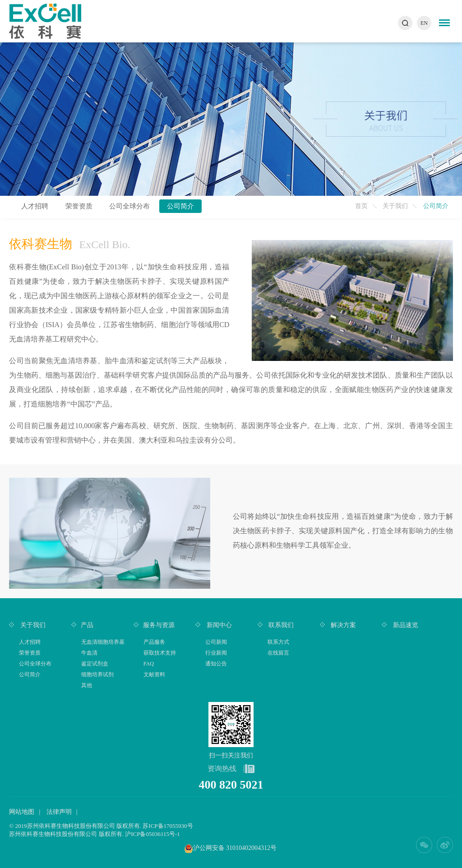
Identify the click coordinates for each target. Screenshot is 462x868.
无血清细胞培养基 (103, 642)
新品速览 (405, 625)
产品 (87, 625)
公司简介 (180, 206)
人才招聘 (35, 206)
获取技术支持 (160, 653)
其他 (87, 685)
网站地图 (22, 812)
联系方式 (278, 642)
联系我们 (281, 625)
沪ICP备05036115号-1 (152, 834)
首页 (361, 206)
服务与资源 (159, 625)
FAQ (149, 664)
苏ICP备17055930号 (168, 826)
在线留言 (278, 653)
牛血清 (89, 653)
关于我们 (395, 206)
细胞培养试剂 (97, 674)
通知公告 (216, 664)
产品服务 (154, 642)
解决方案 (343, 625)
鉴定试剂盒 (95, 664)
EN (424, 23)
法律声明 (59, 812)
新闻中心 (218, 625)
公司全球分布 (129, 206)
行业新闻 (216, 653)
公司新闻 (216, 642)
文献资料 (154, 674)
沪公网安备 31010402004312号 (235, 848)
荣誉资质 (79, 206)
